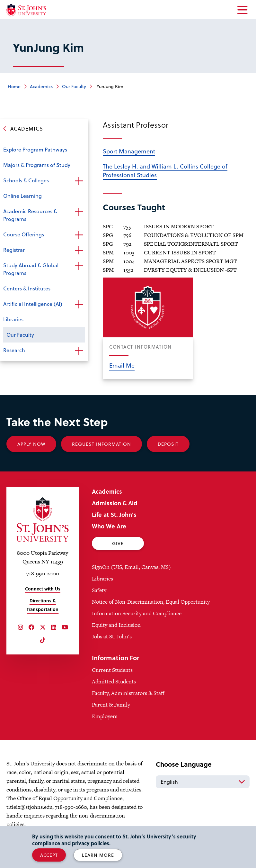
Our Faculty (74, 86)
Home (14, 86)
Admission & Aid (115, 503)
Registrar (14, 250)
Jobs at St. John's (112, 636)
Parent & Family (111, 705)
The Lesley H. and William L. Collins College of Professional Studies (165, 170)
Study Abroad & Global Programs (31, 269)
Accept (49, 855)
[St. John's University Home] (26, 10)
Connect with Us (43, 589)
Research (14, 350)
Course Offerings (24, 234)
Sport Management (129, 151)
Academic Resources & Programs (30, 215)
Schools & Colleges (26, 180)
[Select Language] (203, 782)
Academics (41, 86)
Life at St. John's (114, 514)
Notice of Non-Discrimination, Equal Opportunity (151, 602)
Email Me (122, 365)
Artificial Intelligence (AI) (33, 304)
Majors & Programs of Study (37, 165)
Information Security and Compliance (137, 613)
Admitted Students (114, 681)
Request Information (102, 444)
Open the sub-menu (79, 181)
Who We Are (109, 526)
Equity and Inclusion (116, 625)
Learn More (98, 855)
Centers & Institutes (27, 288)
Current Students (112, 670)
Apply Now (31, 444)
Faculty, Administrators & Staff (128, 693)
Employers (105, 716)
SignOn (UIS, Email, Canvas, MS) (131, 567)
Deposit (168, 444)
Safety (99, 590)
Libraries (13, 319)
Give (118, 543)
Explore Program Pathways (35, 149)
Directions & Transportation (43, 605)
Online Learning (22, 196)
